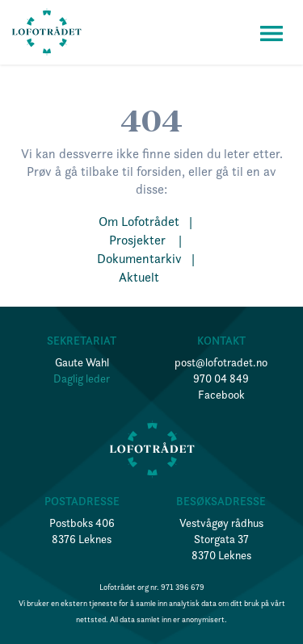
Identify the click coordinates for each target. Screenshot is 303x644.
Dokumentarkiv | (146, 258)
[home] (47, 32)
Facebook (221, 395)
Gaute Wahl (82, 362)
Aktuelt (145, 277)
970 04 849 (221, 378)
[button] (271, 32)
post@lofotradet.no (221, 362)
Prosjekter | (145, 240)
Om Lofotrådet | (145, 221)
